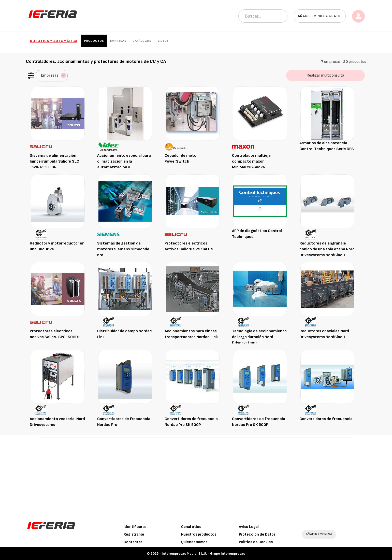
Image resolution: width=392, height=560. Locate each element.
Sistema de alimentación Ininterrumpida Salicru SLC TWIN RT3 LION (54, 161)
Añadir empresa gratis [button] (320, 16)
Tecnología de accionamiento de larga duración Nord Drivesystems (259, 337)
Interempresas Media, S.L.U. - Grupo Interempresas (203, 554)
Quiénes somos (194, 542)
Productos (94, 41)
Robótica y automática (54, 41)
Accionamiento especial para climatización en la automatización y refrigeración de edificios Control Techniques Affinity (124, 167)
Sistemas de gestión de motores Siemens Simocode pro (123, 249)
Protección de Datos (257, 534)
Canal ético (191, 527)
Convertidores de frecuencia (326, 419)
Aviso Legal (249, 527)
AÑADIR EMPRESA (319, 534)
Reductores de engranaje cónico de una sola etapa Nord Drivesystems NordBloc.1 (327, 249)
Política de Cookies (256, 542)
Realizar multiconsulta (325, 75)
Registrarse (134, 534)
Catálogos (142, 41)
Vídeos (163, 41)
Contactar (133, 542)
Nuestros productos (199, 534)
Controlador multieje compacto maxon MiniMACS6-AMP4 (251, 161)
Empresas (118, 41)
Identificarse (135, 527)
